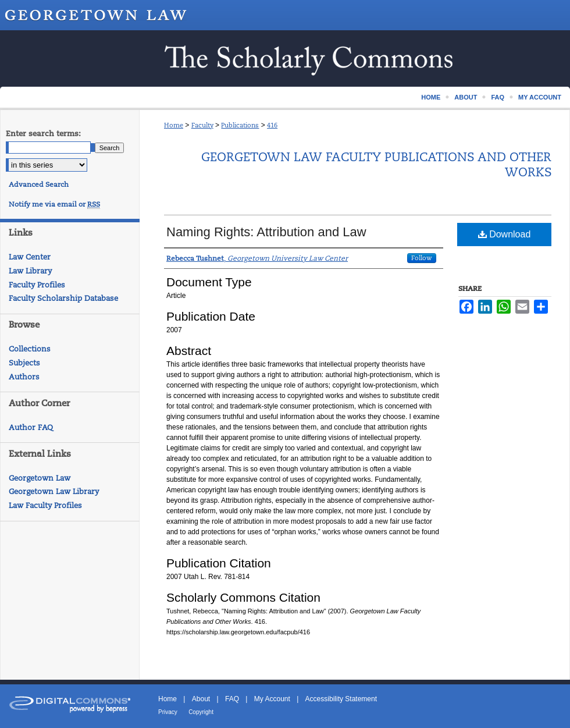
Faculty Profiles (37, 285)
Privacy (168, 712)
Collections (30, 349)
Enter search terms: (43, 134)
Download (505, 234)
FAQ (232, 699)
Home (174, 125)
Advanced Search (39, 184)
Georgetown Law (40, 478)
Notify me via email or (54, 204)
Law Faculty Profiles (45, 505)
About (201, 699)
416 (272, 125)
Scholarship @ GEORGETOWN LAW (285, 58)
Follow (422, 258)
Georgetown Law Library (54, 491)
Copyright (201, 712)
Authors (24, 377)
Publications (240, 125)
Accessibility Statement (341, 699)
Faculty (202, 125)
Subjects (24, 363)
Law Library (30, 271)
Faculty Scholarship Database (63, 298)
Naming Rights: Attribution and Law (266, 232)
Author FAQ (31, 427)
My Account (272, 699)
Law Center (30, 257)
